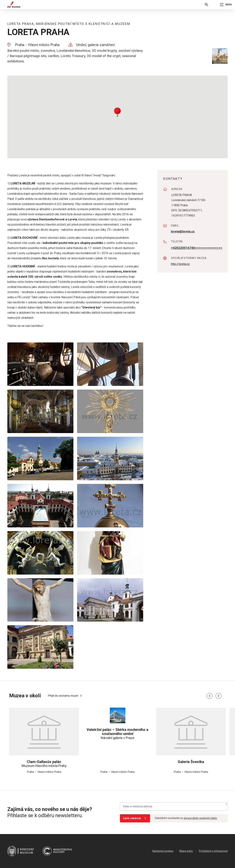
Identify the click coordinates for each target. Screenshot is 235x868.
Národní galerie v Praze (117, 734)
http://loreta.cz (180, 264)
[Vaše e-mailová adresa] (174, 807)
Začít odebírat (135, 818)
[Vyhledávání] (207, 5)
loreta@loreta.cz (183, 231)
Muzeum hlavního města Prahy (44, 764)
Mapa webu (186, 851)
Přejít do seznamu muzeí (66, 696)
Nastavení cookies (163, 851)
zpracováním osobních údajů (200, 818)
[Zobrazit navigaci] (226, 5)
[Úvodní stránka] (14, 5)
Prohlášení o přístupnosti (213, 851)
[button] (117, 112)
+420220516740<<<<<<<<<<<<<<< (197, 248)
